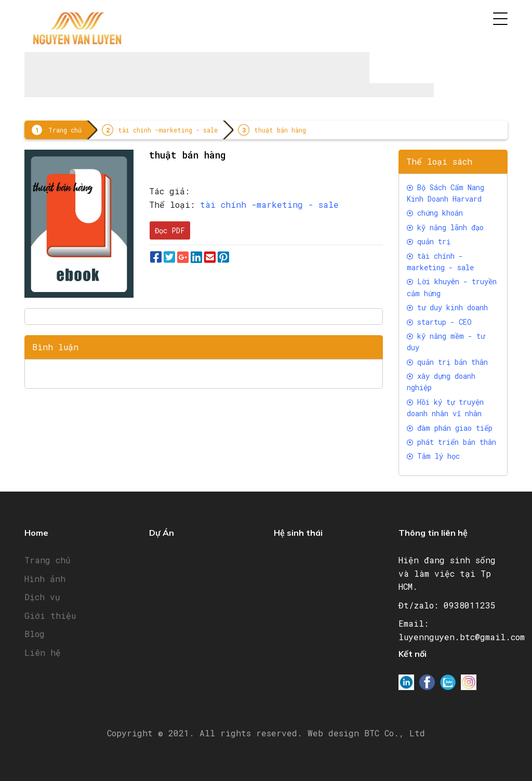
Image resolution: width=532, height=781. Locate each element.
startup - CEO (439, 322)
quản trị (429, 241)
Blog (35, 634)
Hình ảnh (45, 579)
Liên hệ (43, 652)
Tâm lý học (433, 456)
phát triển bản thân (451, 442)
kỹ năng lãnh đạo (445, 227)
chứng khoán (435, 213)
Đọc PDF (170, 230)
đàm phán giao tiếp (450, 428)
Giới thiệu (50, 615)
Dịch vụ (42, 597)
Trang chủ (65, 130)
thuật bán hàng (280, 130)
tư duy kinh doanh (447, 307)
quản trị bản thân (447, 362)
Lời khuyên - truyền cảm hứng (452, 287)
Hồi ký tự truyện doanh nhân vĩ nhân (445, 408)
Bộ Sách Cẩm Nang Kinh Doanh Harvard (445, 193)
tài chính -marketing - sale (168, 130)
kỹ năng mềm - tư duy (446, 342)
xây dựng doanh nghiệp (441, 382)
